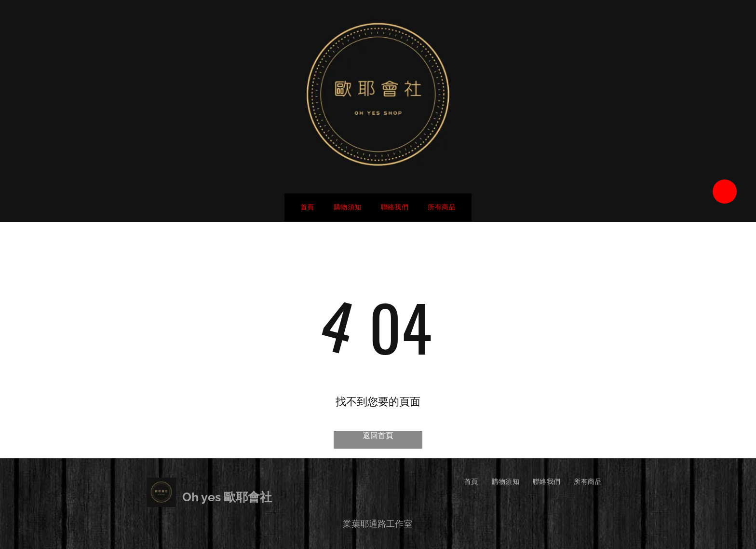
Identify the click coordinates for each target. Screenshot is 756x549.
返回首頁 (378, 435)
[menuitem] (307, 207)
